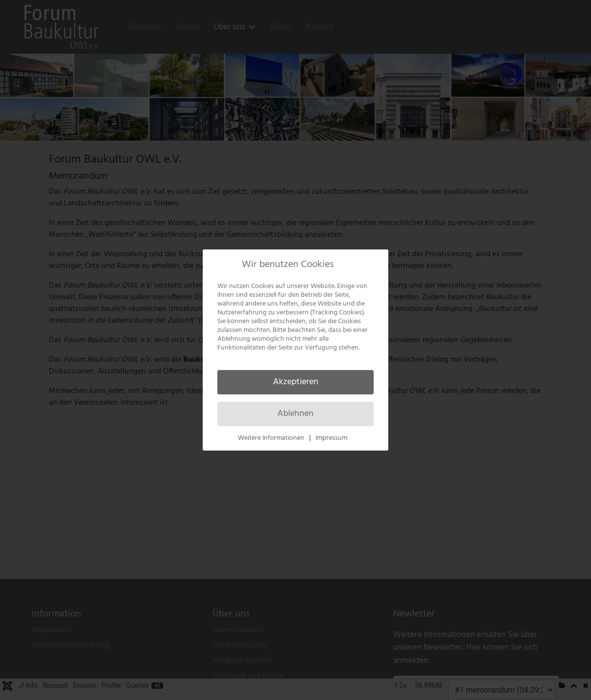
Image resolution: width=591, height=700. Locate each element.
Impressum (331, 438)
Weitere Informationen (271, 438)
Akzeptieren (296, 382)
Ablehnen (295, 414)
